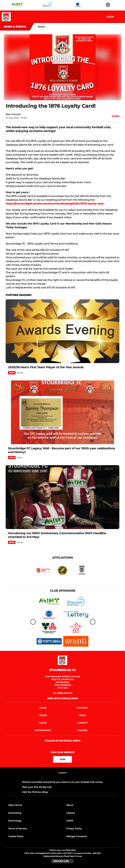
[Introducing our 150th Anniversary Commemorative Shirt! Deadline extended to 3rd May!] (63, 497)
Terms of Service (18, 829)
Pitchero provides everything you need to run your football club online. (63, 782)
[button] (114, 116)
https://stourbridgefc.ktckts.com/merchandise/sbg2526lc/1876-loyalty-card (54, 204)
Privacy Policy (74, 829)
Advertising (15, 813)
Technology (15, 821)
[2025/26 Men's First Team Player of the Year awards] (63, 331)
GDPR (70, 821)
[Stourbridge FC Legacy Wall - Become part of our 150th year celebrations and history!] (63, 412)
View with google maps (63, 698)
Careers (71, 813)
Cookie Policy (16, 836)
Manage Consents (76, 836)
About (70, 805)
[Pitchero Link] (63, 777)
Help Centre (15, 805)
